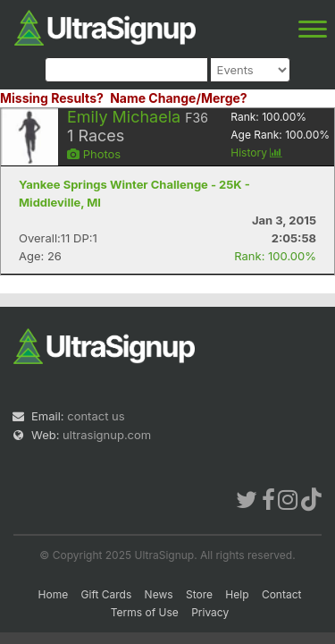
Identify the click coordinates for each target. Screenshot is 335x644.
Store (199, 594)
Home (54, 594)
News (159, 594)
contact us (96, 416)
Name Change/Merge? (179, 98)
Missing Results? (52, 98)
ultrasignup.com (107, 435)
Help (237, 594)
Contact (282, 594)
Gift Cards (107, 594)
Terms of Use (145, 612)
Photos (94, 154)
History (256, 153)
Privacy (210, 612)
